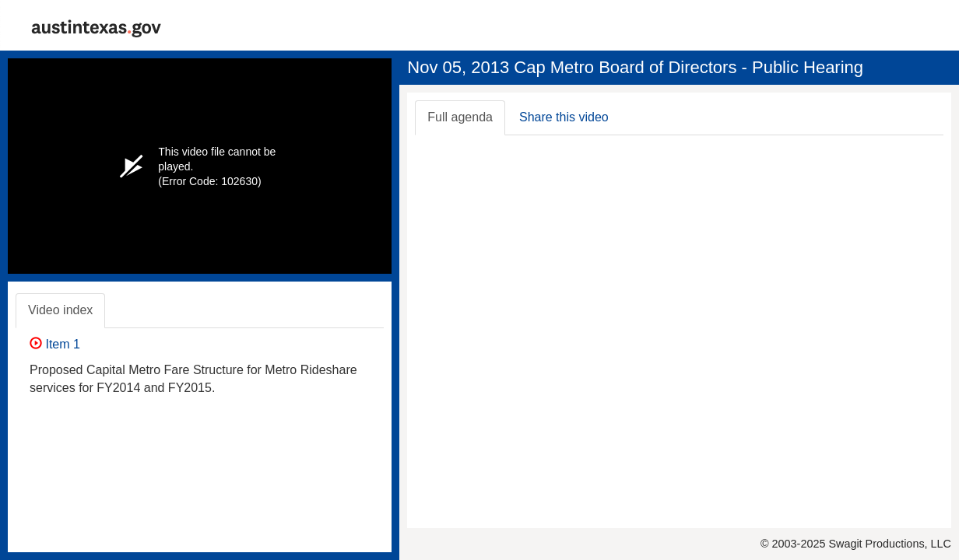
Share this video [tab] (564, 117)
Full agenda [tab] (460, 117)
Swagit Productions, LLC (890, 544)
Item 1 (55, 344)
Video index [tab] (60, 310)
